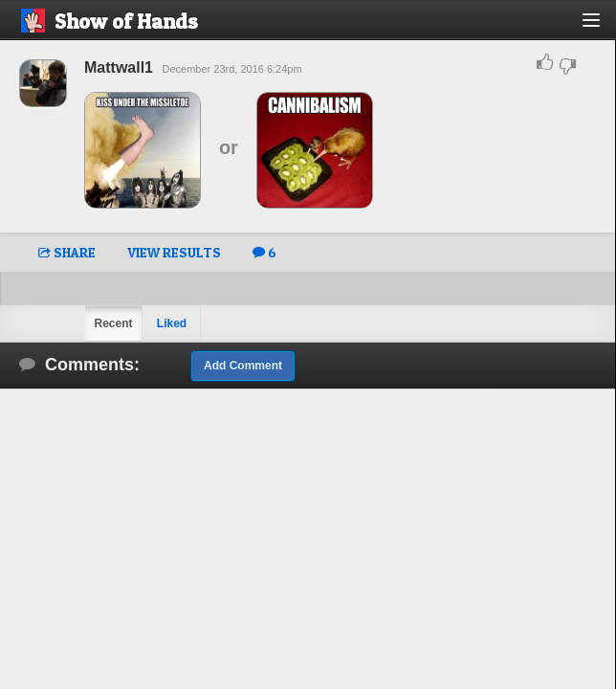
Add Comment (243, 366)
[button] (602, 27)
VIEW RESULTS (174, 252)
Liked (172, 323)
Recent (113, 323)
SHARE (67, 252)
